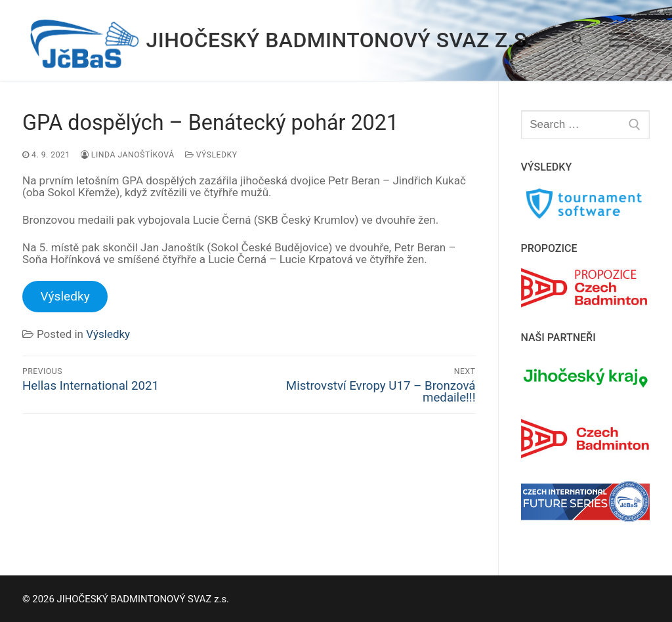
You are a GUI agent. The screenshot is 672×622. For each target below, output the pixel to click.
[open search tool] (577, 40)
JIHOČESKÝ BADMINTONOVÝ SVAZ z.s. (340, 40)
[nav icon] (619, 40)
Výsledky (211, 155)
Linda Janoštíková (128, 155)
